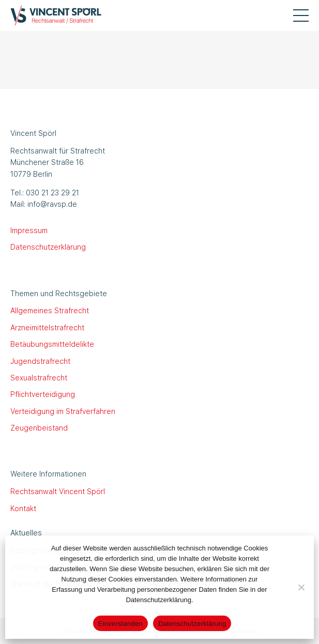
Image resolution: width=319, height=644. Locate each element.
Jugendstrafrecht (40, 361)
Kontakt (23, 508)
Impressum (29, 230)
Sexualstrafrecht (39, 377)
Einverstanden (120, 624)
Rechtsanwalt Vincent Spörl (58, 491)
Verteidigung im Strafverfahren (63, 411)
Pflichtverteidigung (43, 394)
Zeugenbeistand (39, 427)
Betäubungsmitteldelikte (52, 344)
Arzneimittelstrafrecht (47, 327)
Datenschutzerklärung (48, 247)
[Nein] (301, 587)
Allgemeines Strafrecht (50, 310)
